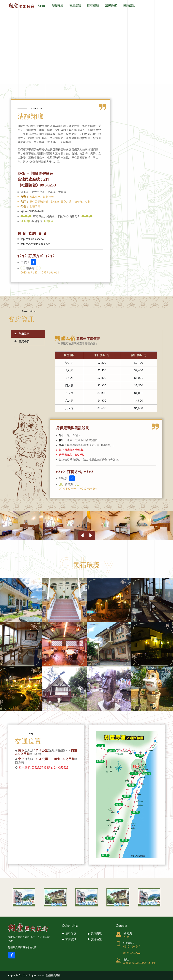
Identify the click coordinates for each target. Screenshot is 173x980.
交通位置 (111, 5)
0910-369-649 (29, 273)
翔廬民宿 (21, 334)
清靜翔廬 (58, 5)
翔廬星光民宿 (53, 975)
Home (42, 5)
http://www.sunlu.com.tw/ (35, 244)
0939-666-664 (50, 273)
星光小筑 (21, 341)
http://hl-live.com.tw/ (32, 239)
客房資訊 (75, 5)
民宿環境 (93, 5)
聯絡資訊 (129, 5)
